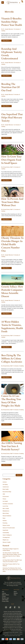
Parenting (5, 523)
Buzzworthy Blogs (7, 492)
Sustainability (6, 533)
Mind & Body (6, 513)
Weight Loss (6, 540)
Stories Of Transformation (9, 528)
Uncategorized (6, 537)
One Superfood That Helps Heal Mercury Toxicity (12, 117)
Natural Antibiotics (7, 516)
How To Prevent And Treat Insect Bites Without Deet (12, 202)
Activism (5, 482)
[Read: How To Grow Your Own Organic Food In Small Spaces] (12, 150)
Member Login (5, 598)
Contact (4, 596)
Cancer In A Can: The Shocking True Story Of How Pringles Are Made (11, 401)
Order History (5, 600)
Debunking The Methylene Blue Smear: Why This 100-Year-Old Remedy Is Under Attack (12, 570)
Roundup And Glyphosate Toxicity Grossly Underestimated (12, 54)
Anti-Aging (5, 484)
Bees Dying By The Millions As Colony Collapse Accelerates (12, 358)
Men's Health (6, 509)
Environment (6, 496)
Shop (15, 595)
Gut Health (5, 501)
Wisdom (16, 593)
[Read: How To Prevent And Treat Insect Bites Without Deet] (12, 192)
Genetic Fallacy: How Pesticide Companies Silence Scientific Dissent (12, 291)
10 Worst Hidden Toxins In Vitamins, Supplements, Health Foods (12, 326)
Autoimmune (6, 487)
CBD (4, 494)
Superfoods (5, 530)
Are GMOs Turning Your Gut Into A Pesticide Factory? (12, 446)
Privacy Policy (5, 601)
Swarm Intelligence (7, 535)
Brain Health (6, 489)
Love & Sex (5, 506)
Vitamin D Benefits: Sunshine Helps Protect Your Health (12, 22)
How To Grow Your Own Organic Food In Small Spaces (11, 160)
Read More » (6, 40)
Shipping (4, 593)
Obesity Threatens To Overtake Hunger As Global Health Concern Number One (12, 244)
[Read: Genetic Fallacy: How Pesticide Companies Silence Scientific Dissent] (12, 280)
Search (19, 475)
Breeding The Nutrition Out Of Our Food (10, 87)
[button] (20, 3)
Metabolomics (6, 511)
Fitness (4, 499)
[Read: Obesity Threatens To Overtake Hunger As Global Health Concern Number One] (12, 231)
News (4, 518)
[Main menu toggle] (3, 3)
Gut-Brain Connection (8, 504)
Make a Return (5, 595)
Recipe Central (6, 525)
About (15, 592)
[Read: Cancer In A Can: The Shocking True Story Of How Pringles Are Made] (12, 389)
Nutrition (5, 521)
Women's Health (7, 542)
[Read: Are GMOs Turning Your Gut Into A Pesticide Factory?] (12, 436)
